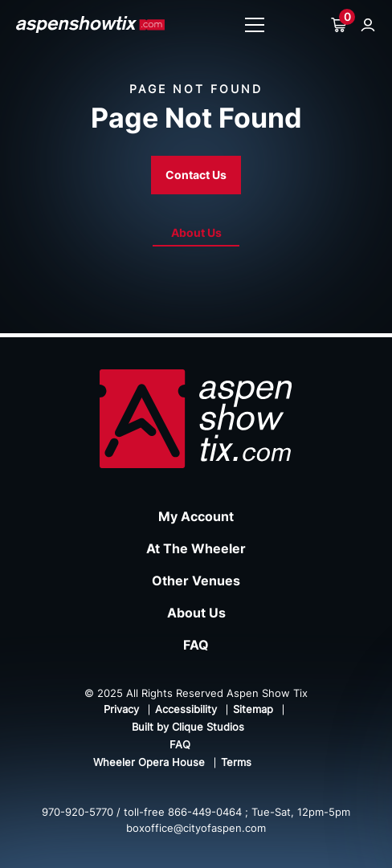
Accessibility (186, 709)
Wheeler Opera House (149, 762)
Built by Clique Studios (188, 727)
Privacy (121, 709)
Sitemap (253, 709)
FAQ (196, 645)
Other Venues (196, 581)
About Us (196, 232)
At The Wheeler (196, 548)
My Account (196, 516)
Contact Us (196, 175)
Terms (236, 762)
